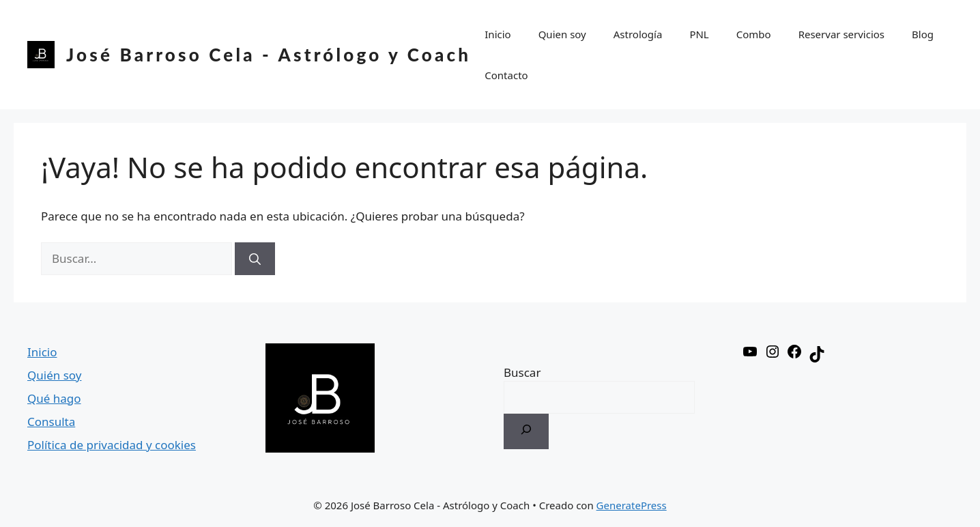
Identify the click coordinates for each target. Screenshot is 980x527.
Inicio (498, 34)
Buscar (522, 372)
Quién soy (54, 375)
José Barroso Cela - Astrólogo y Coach (269, 55)
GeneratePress (632, 505)
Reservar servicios (841, 34)
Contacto (506, 75)
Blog (923, 34)
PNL (699, 34)
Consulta (51, 422)
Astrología (638, 34)
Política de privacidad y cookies (112, 445)
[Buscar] (255, 259)
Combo (754, 34)
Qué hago (54, 398)
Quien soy (562, 34)
